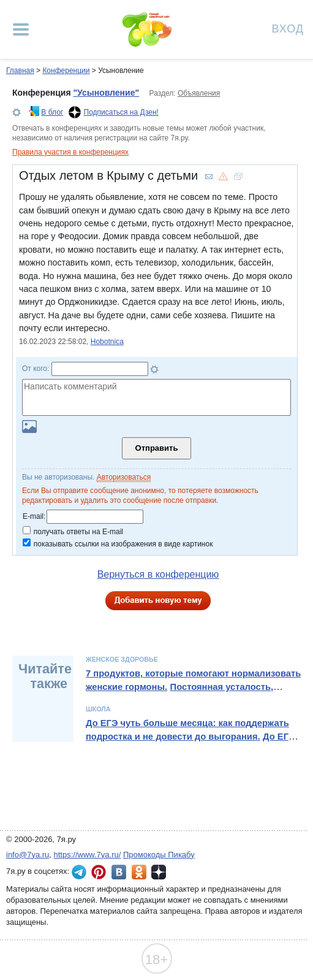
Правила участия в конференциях (70, 152)
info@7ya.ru (28, 855)
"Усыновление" (106, 93)
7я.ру (159, 872)
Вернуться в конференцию (158, 574)
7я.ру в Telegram (79, 872)
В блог (52, 112)
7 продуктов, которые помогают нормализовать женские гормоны (193, 680)
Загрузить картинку (29, 427)
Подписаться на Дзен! (121, 112)
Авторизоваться (124, 477)
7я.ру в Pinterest (99, 872)
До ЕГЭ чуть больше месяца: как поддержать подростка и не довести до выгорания (187, 730)
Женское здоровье (122, 659)
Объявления (199, 93)
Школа (98, 709)
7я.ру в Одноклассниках (139, 872)
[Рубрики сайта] (21, 29)
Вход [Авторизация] (288, 28)
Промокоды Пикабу (159, 855)
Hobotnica (107, 342)
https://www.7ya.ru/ (88, 855)
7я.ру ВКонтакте (119, 872)
